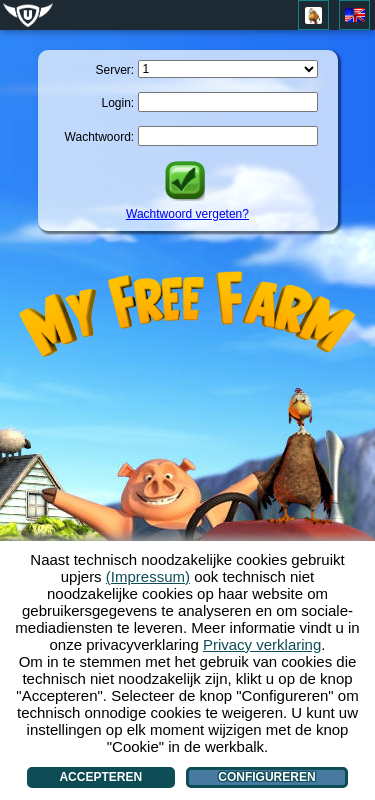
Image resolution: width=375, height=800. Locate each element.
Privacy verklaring (262, 644)
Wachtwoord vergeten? (187, 214)
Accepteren (100, 777)
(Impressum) (148, 576)
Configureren (266, 777)
